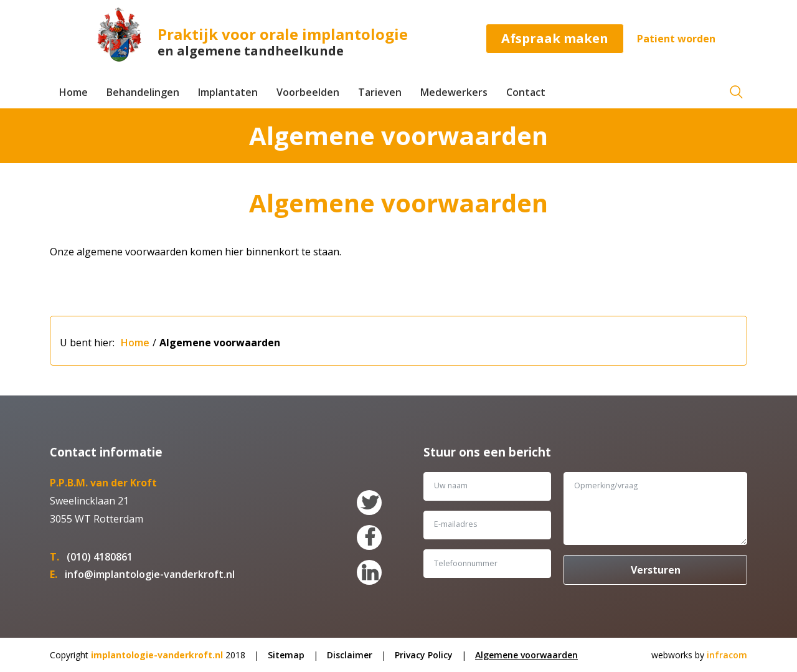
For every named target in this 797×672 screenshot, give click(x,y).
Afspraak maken (555, 38)
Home (73, 92)
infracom (727, 655)
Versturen (656, 570)
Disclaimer (350, 655)
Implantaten (228, 92)
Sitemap (286, 655)
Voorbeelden (308, 92)
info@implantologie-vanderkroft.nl (150, 574)
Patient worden (676, 39)
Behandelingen (143, 92)
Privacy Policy (424, 655)
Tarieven (380, 92)
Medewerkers (454, 92)
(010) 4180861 (100, 557)
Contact (526, 92)
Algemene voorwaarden (220, 343)
